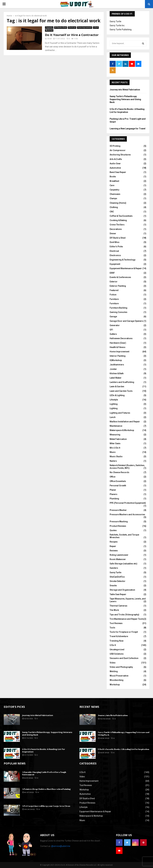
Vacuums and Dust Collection (124, 658)
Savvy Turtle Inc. (117, 25)
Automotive (115, 168)
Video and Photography (121, 667)
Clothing (114, 207)
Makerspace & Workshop (122, 430)
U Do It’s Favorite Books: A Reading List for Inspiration (44, 750)
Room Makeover (118, 559)
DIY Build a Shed (61, 27)
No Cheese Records (119, 472)
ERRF (112, 273)
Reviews (114, 551)
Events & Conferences (120, 277)
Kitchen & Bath (117, 373)
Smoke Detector (118, 581)
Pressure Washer (118, 510)
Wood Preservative (119, 676)
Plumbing (114, 499)
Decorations (116, 229)
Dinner (113, 233)
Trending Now (117, 641)
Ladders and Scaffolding (122, 382)
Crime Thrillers (117, 225)
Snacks (113, 586)
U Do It (96, 27)
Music (113, 452)
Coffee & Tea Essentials (121, 216)
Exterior (114, 282)
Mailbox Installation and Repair (125, 422)
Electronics (115, 255)
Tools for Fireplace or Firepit (124, 632)
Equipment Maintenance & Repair (126, 268)
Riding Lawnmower (119, 555)
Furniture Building (118, 308)
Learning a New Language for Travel (128, 129)
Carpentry (49, 27)
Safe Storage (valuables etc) (123, 564)
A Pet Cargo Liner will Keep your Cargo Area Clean (46, 806)
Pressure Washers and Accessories (127, 514)
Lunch (113, 417)
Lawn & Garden (117, 386)
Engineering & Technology (123, 260)
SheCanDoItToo (117, 577)
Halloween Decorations (121, 338)
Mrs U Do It (115, 448)
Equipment (115, 264)
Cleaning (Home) (118, 203)
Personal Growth (118, 486)
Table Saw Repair (118, 594)
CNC (112, 212)
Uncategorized (117, 650)
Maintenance (116, 426)
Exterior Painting (118, 286)
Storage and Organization (122, 590)
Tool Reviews (116, 623)
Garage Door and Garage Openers (126, 321)
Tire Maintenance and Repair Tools (127, 619)
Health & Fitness (118, 347)
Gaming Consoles (118, 312)
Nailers (113, 461)
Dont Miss (115, 242)
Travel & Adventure (119, 636)
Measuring (115, 435)
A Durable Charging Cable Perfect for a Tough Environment (44, 773)
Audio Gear (115, 163)
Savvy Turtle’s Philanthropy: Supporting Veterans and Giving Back (125, 99)
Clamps (113, 198)
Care (112, 185)
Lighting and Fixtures (120, 413)
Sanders (114, 568)
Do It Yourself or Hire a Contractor (72, 34)
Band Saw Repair (118, 172)
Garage (113, 317)
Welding (114, 671)
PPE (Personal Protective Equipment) (128, 503)
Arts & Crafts (116, 159)
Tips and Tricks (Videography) (124, 615)
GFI (111, 330)
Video (113, 663)
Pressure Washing (119, 522)
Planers (113, 494)
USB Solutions (117, 654)
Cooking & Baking (118, 220)
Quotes (113, 530)
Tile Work (114, 610)
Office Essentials (118, 481)
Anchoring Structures (120, 155)
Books (113, 177)
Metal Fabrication (118, 439)
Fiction (113, 295)
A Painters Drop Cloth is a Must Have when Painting (46, 789)
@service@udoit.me (61, 846)
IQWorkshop (116, 360)
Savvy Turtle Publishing (121, 30)
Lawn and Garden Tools (121, 391)
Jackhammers (117, 365)
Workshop (49, 29)
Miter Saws (115, 443)
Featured (114, 290)
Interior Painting (118, 356)
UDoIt (49, 38)
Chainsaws (115, 194)
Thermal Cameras (118, 606)
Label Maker (116, 378)
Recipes (114, 542)
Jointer (113, 369)
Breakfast (114, 181)
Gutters (113, 334)
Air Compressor (118, 150)
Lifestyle (114, 400)
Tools (112, 628)
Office (113, 477)
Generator (115, 325)
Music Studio (116, 456)
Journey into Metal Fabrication (125, 90)
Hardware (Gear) (118, 343)
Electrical (72, 27)
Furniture (114, 299)
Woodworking (117, 680)
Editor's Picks (116, 247)
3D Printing (115, 146)
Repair (113, 546)
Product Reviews (118, 526)
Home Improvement (85, 27)
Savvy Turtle (115, 21)
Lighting (114, 404)
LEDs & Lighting (117, 395)
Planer (113, 490)
